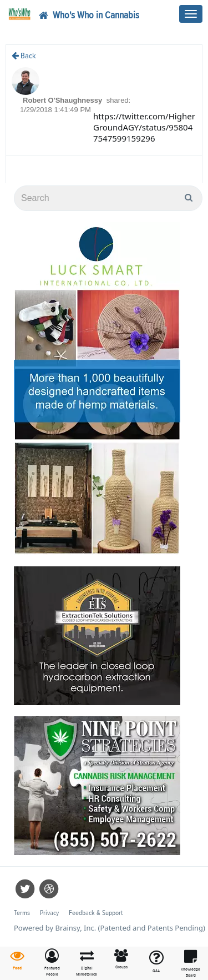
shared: (118, 100)
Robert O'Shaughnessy (64, 100)
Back (24, 56)
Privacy (49, 913)
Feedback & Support (96, 913)
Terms (22, 913)
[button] (52, 963)
